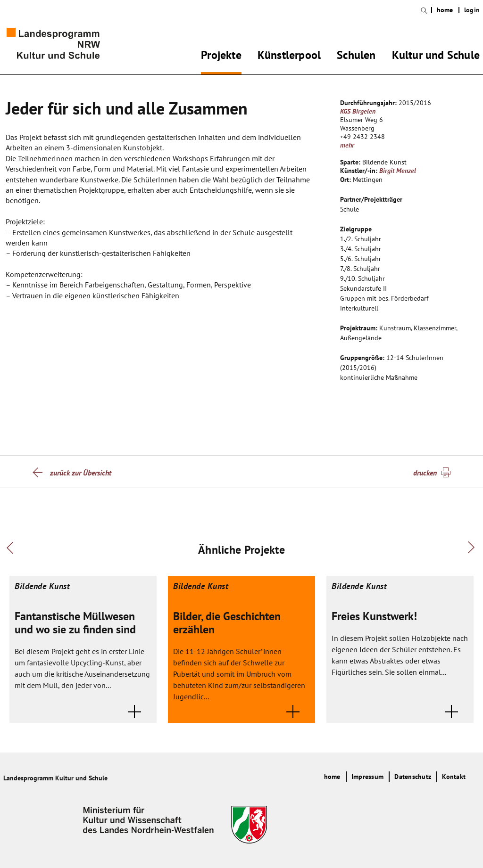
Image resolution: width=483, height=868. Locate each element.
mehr (347, 145)
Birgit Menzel (398, 171)
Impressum (367, 777)
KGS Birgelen (358, 111)
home (445, 10)
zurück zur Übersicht (81, 473)
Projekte (221, 57)
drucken (425, 473)
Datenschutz (413, 777)
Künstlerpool (289, 57)
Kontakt (454, 777)
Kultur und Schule (436, 57)
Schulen (356, 57)
